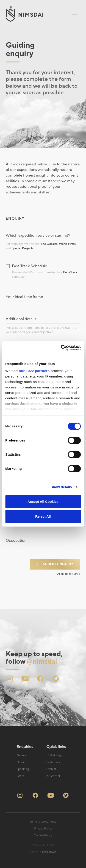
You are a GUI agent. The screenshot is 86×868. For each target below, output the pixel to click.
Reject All (43, 516)
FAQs (20, 776)
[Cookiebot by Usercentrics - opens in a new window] (61, 348)
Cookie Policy (43, 835)
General (22, 755)
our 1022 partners (34, 371)
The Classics (49, 244)
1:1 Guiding (54, 755)
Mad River (49, 852)
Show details (61, 487)
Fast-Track (70, 272)
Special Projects (23, 248)
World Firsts (67, 244)
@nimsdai (42, 661)
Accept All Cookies (43, 502)
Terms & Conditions (43, 822)
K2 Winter (53, 776)
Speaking (23, 769)
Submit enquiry (58, 564)
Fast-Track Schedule (29, 266)
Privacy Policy (43, 829)
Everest (51, 769)
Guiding (22, 762)
